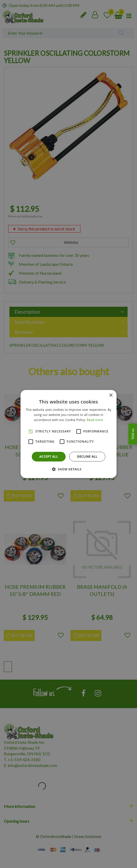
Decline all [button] (87, 457)
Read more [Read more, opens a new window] (95, 420)
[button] (68, 469)
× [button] (111, 395)
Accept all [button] (49, 457)
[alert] (68, 434)
